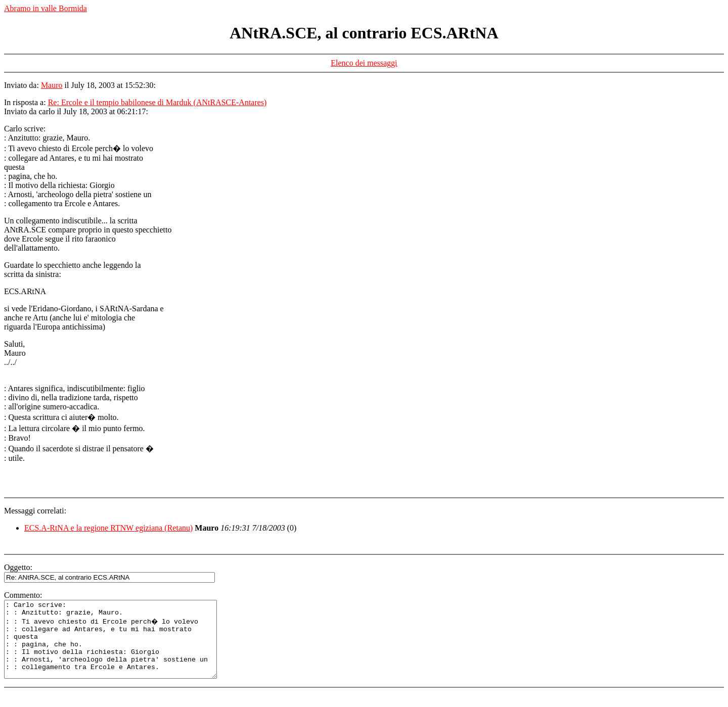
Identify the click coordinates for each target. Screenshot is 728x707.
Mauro (52, 85)
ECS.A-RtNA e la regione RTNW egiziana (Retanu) (108, 528)
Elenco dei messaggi (364, 63)
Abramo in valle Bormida (45, 8)
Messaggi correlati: (35, 511)
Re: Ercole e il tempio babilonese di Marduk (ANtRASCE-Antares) (157, 102)
